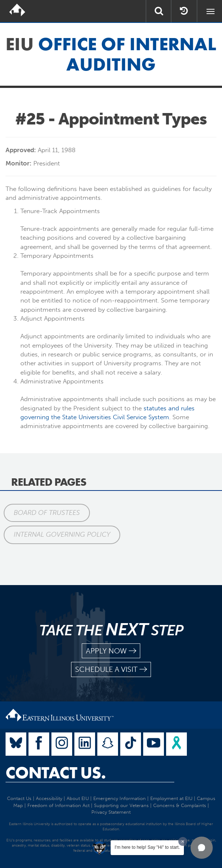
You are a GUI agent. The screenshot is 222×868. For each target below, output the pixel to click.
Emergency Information (120, 798)
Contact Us (19, 798)
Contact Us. (56, 773)
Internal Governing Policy (62, 534)
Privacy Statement (111, 812)
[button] (202, 848)
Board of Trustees (47, 513)
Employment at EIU (171, 798)
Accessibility (49, 798)
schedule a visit (111, 669)
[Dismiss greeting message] (183, 841)
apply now (111, 651)
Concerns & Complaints (180, 805)
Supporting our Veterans (121, 805)
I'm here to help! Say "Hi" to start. (147, 847)
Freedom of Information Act (58, 805)
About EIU (78, 798)
